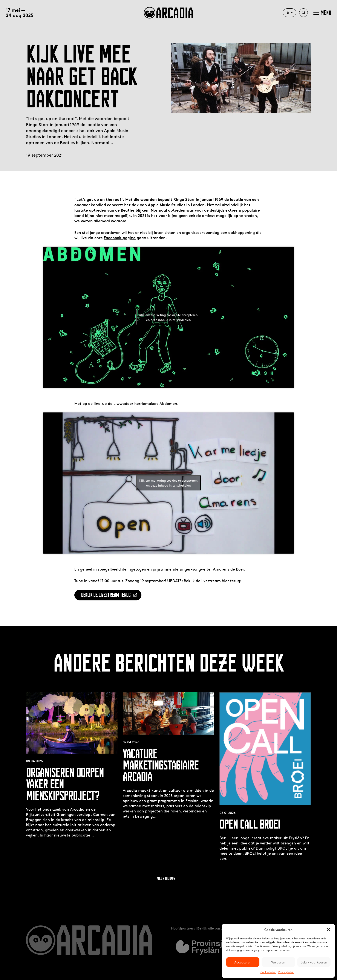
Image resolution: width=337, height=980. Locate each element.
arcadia (168, 13)
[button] (328, 930)
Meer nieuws (166, 878)
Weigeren (278, 962)
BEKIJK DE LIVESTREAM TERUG (106, 595)
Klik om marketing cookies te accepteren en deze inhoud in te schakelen (168, 317)
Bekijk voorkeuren (314, 962)
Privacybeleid (286, 972)
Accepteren (243, 962)
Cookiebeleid (268, 972)
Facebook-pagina (120, 237)
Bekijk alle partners (213, 928)
